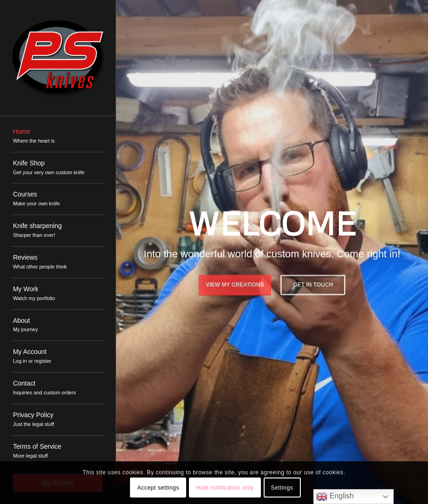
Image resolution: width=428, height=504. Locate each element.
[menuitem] (58, 137)
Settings (282, 488)
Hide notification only (225, 488)
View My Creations (235, 284)
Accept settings (158, 488)
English (335, 497)
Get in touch (313, 284)
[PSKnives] (58, 58)
